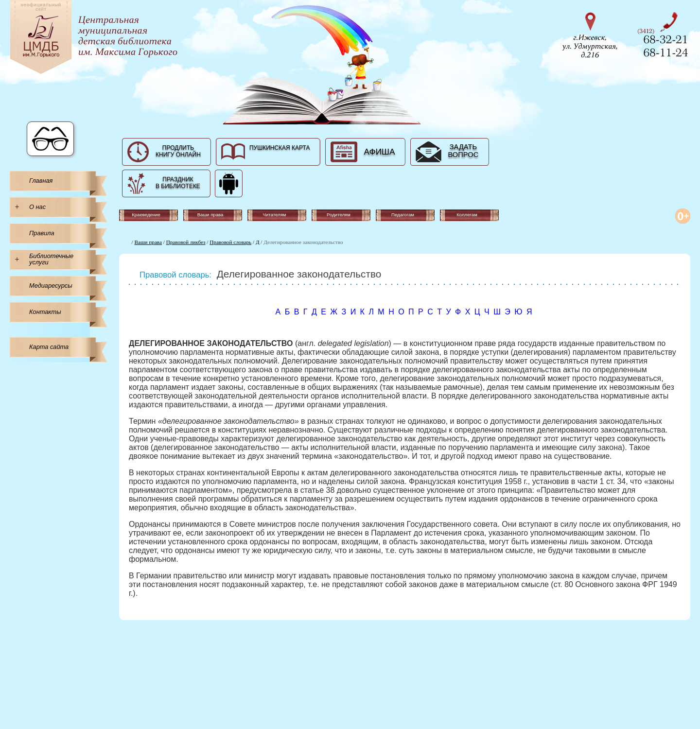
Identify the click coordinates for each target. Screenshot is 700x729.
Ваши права (148, 242)
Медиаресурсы (51, 286)
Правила (42, 233)
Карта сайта (49, 347)
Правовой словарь (230, 242)
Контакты (45, 312)
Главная (41, 181)
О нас (37, 207)
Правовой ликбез (186, 242)
